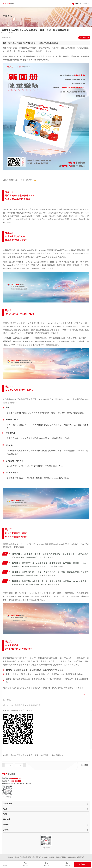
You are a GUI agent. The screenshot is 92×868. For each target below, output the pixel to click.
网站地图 (81, 857)
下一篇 (19, 765)
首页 (3, 32)
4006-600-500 (15, 778)
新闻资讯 (10, 32)
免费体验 (82, 864)
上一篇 (9, 765)
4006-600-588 (15, 781)
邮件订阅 (84, 38)
